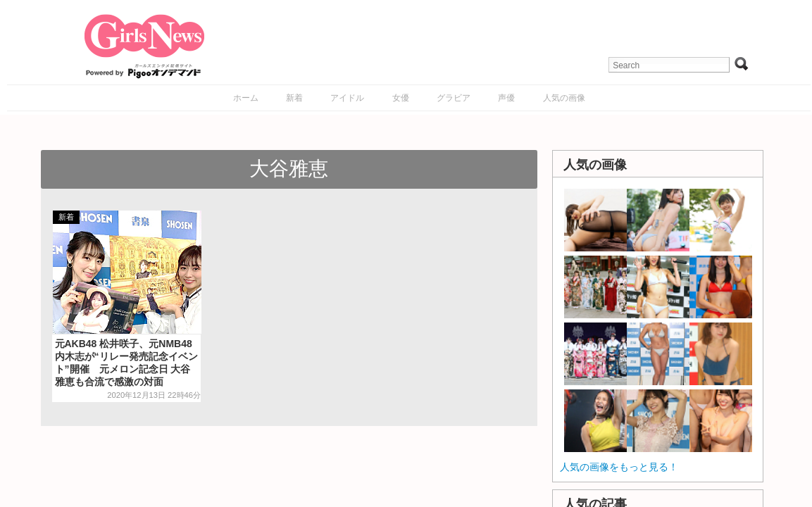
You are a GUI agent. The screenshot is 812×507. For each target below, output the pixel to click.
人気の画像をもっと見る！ (619, 467)
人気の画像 (564, 98)
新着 (294, 98)
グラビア (454, 98)
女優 (401, 98)
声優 (506, 98)
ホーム (246, 98)
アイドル (347, 98)
